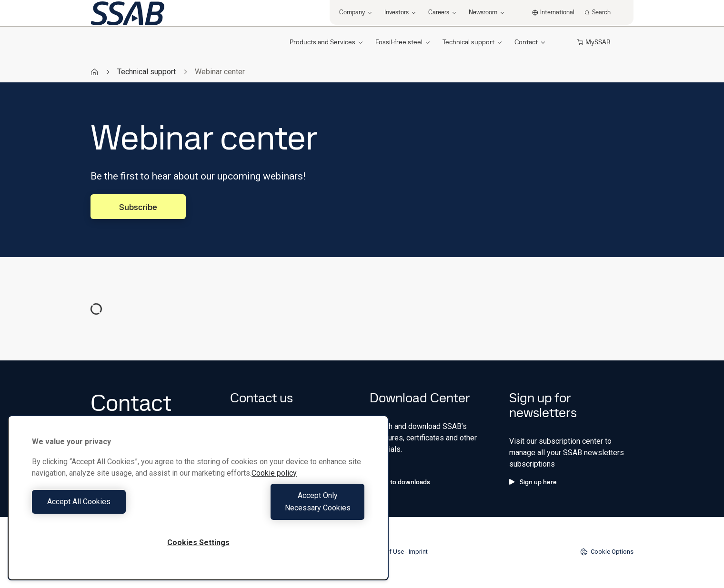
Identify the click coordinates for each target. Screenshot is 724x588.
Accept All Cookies (113, 508)
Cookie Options (607, 552)
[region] (198, 504)
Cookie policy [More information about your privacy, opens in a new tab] (274, 485)
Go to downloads (400, 482)
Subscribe (138, 207)
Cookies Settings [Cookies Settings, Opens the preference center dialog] (198, 543)
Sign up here (533, 482)
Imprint (418, 552)
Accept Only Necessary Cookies (284, 508)
